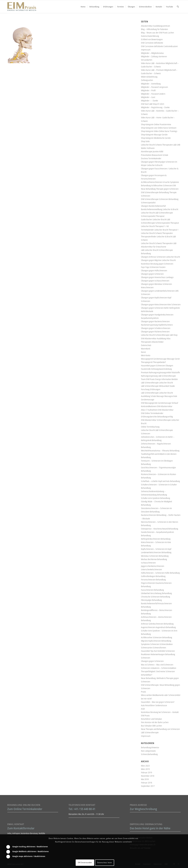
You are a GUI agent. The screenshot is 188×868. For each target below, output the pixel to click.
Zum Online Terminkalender (25, 809)
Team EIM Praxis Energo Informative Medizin (159, 379)
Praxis (143, 692)
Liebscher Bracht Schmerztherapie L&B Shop (159, 335)
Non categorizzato (148, 751)
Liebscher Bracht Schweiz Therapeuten (157, 233)
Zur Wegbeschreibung (143, 809)
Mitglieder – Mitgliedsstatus (152, 53)
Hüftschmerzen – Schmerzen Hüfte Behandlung (160, 573)
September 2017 (148, 786)
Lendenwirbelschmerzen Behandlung (156, 552)
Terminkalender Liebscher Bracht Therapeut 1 (160, 230)
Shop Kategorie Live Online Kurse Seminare (159, 128)
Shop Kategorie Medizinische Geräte (156, 138)
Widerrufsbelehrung (149, 77)
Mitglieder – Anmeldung (151, 84)
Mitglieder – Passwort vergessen (154, 87)
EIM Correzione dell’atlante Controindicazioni (159, 46)
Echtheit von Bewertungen (152, 39)
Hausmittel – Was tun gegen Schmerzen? (158, 702)
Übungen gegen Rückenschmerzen (155, 332)
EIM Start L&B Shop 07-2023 (153, 104)
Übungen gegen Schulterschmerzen (156, 328)
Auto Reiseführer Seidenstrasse (154, 705)
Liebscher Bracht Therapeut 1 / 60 (155, 226)
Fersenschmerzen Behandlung (153, 580)
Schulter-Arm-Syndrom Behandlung (156, 498)
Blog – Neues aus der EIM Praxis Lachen (157, 33)
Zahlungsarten (147, 80)
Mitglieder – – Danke (150, 101)
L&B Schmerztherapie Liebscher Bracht (157, 383)
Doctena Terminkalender (151, 158)
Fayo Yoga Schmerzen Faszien (153, 267)
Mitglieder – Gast (148, 97)
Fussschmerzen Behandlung (152, 590)
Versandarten (147, 60)
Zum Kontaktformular (21, 828)
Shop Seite (145, 141)
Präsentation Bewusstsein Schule (155, 155)
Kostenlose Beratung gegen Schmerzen (157, 264)
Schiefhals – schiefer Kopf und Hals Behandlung (160, 481)
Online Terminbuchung (150, 427)
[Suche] (178, 7)
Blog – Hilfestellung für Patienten (154, 29)
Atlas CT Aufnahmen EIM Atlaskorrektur (157, 410)
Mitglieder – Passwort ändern (153, 94)
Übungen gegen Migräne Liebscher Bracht (158, 260)
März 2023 (145, 766)
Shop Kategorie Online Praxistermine (156, 124)
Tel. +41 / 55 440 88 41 (82, 809)
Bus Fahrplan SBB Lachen (151, 726)
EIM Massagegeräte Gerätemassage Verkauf (160, 403)
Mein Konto (146, 355)
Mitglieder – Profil (148, 90)
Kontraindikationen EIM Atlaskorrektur (157, 406)
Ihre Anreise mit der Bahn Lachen (155, 722)
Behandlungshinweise (150, 747)
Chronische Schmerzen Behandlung (156, 597)
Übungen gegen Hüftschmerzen (154, 270)
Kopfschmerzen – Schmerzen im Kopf (156, 549)
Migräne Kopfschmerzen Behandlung (156, 641)
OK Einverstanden (85, 862)
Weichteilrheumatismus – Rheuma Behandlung (160, 451)
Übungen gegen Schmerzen (152, 274)
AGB (143, 709)
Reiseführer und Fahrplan (151, 719)
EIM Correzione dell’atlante (152, 43)
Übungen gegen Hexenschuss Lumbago (157, 277)
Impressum (146, 50)
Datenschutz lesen (105, 862)
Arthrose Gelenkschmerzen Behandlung (157, 624)
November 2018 (148, 776)
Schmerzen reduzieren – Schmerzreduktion (159, 668)
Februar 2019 (147, 772)
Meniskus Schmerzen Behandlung (155, 556)
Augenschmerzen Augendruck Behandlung (158, 627)
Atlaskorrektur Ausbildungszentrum (155, 26)
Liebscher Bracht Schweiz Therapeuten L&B (159, 243)
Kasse (143, 352)
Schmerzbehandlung (149, 754)
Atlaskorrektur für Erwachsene (154, 247)
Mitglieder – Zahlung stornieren (154, 56)
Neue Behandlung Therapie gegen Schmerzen (160, 189)
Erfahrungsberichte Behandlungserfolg (157, 417)
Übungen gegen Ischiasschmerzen (155, 281)
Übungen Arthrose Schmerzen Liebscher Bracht (160, 257)
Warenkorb (146, 349)
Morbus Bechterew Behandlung (154, 559)
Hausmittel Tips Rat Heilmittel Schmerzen (158, 651)
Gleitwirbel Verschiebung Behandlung (156, 593)
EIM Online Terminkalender (152, 413)
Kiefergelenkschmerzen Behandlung (156, 539)
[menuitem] (83, 7)
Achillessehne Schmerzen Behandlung (157, 637)
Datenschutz (146, 345)
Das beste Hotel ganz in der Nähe (150, 828)
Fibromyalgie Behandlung (151, 600)
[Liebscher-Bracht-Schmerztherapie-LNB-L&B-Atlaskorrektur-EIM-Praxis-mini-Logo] (22, 7)
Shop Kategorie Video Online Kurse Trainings (159, 131)
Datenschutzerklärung (150, 36)
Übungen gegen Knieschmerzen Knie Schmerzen (161, 304)
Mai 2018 (145, 779)
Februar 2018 (147, 783)
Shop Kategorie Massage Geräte (154, 135)
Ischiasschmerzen (148, 563)
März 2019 (145, 769)
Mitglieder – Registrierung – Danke (155, 107)
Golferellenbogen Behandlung (153, 576)
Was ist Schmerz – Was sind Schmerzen (157, 665)
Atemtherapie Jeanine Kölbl (152, 151)
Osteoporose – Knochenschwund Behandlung (160, 529)
